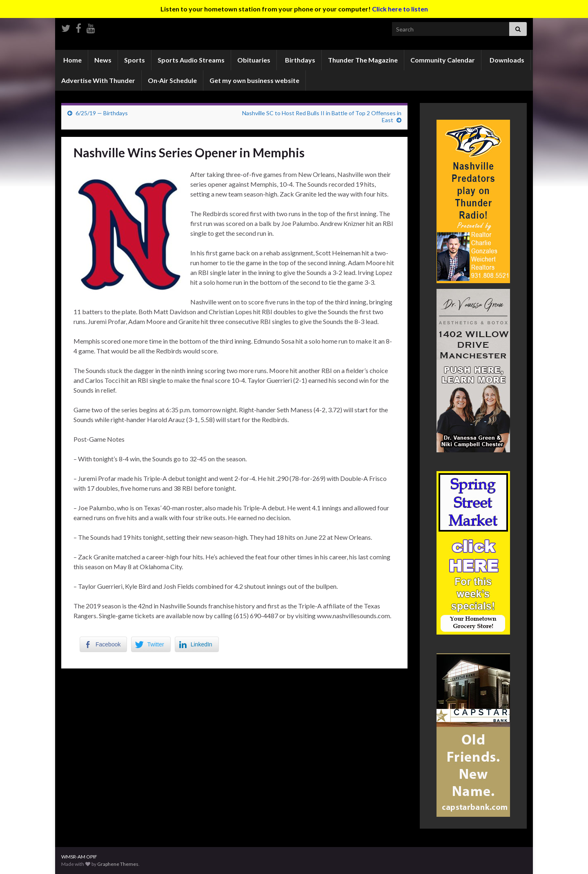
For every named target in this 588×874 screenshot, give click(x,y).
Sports (135, 60)
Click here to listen (400, 9)
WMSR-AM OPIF (79, 857)
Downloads (506, 60)
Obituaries (254, 60)
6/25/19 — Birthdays (102, 113)
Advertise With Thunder (98, 80)
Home (72, 60)
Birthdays (300, 60)
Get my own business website (254, 80)
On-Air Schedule (172, 80)
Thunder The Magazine (363, 60)
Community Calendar (443, 60)
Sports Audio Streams (191, 60)
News (103, 60)
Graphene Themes (118, 864)
